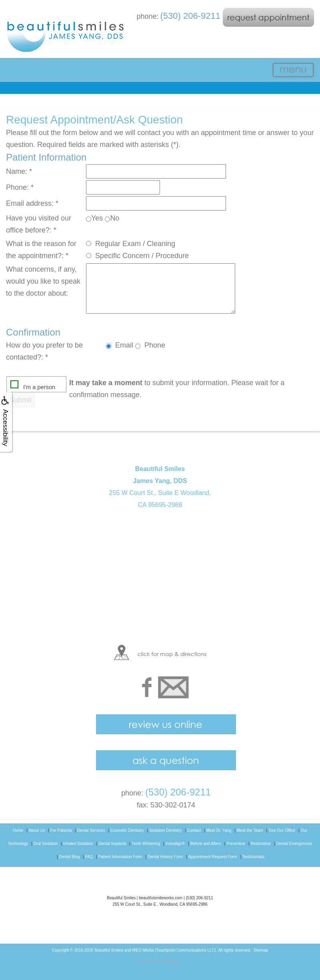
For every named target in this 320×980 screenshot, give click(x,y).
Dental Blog (70, 857)
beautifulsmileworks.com (161, 898)
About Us (37, 830)
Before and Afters (206, 844)
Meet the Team (250, 830)
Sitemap (261, 950)
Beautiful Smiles (109, 950)
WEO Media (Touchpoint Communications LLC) (174, 950)
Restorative (261, 844)
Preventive (236, 844)
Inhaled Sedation (78, 844)
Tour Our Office (282, 830)
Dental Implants (112, 844)
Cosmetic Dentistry (127, 830)
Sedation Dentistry (166, 830)
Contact (194, 830)
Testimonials (253, 857)
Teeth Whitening (146, 844)
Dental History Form (165, 857)
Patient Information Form (120, 857)
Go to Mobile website (160, 961)
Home (18, 830)
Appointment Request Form (212, 857)
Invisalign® (175, 844)
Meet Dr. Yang (219, 830)
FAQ (89, 857)
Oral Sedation (45, 844)
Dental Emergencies (294, 844)
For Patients (61, 830)
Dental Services (91, 830)
